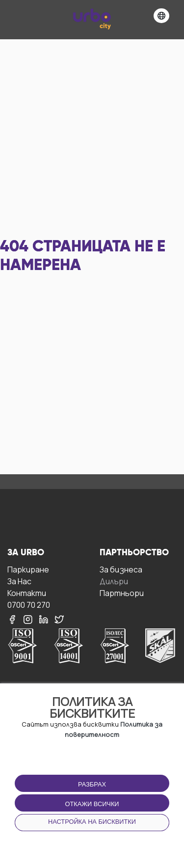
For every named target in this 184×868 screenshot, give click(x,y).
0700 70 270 (29, 605)
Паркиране (28, 569)
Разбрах (92, 784)
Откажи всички (92, 804)
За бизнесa (121, 569)
